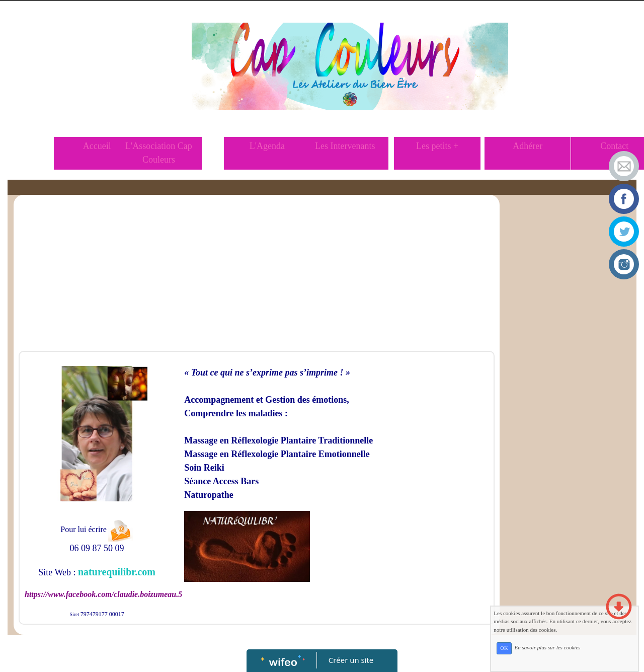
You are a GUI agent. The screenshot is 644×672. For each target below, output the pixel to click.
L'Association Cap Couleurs (159, 153)
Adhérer (528, 146)
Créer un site (351, 660)
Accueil (97, 146)
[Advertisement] (257, 275)
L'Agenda (267, 146)
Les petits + (437, 146)
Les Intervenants (345, 146)
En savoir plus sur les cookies (577, 668)
